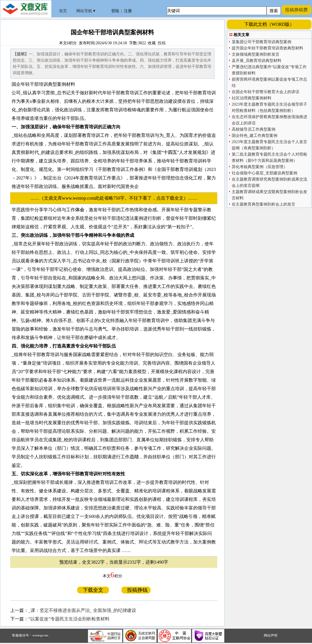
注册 (128, 11)
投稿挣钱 (136, 590)
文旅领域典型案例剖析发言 (256, 54)
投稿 (162, 43)
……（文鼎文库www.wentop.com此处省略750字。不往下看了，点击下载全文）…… (116, 198)
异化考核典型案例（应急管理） (260, 167)
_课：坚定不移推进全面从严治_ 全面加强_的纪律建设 (82, 610)
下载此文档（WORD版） (269, 24)
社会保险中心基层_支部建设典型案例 (264, 173)
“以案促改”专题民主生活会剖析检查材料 (69, 619)
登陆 (115, 11)
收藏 (152, 43)
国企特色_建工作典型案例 (255, 136)
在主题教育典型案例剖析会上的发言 (263, 204)
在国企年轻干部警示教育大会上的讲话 (265, 92)
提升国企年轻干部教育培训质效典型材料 (267, 48)
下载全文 (93, 590)
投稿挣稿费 (296, 10)
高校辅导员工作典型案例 (254, 129)
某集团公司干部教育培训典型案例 (262, 42)
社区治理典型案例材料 (252, 98)
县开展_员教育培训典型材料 (257, 61)
